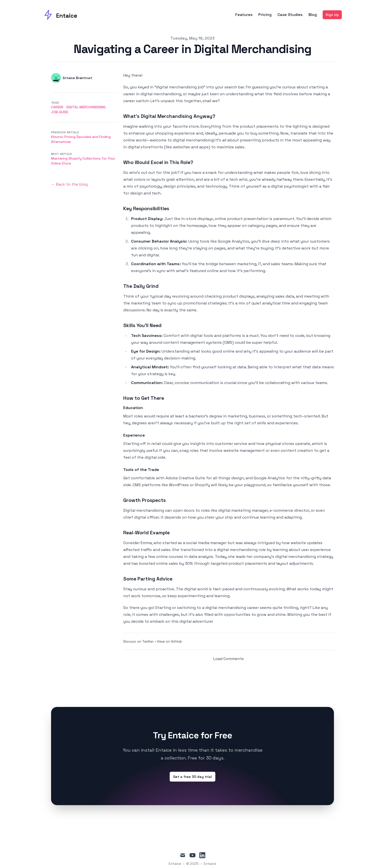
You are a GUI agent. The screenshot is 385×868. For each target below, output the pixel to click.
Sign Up (332, 15)
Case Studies (290, 15)
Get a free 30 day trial (192, 777)
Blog (313, 15)
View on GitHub (169, 641)
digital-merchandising (86, 107)
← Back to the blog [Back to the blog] (69, 184)
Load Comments (229, 659)
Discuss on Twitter (138, 641)
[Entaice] (60, 15)
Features (244, 15)
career (57, 107)
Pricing (265, 15)
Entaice (210, 864)
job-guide (60, 112)
